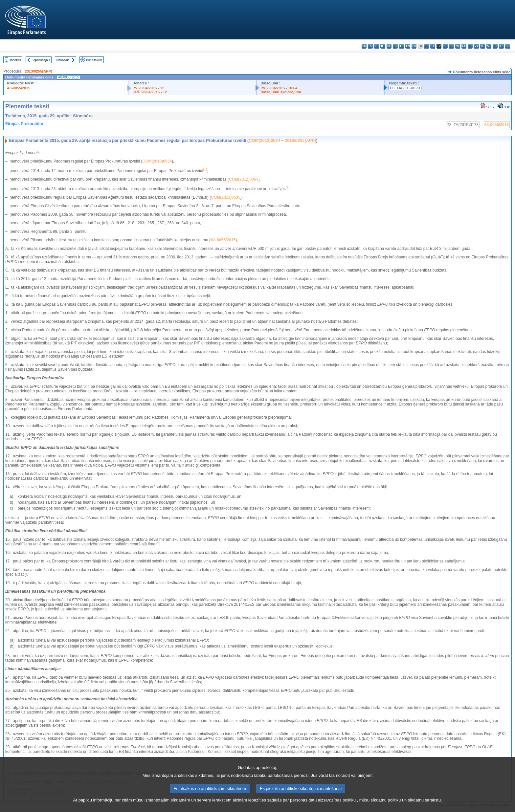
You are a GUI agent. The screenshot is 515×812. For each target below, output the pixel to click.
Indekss (16, 60)
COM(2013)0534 (264, 140)
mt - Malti (458, 46)
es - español (370, 46)
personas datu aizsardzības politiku (323, 807)
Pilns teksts (94, 60)
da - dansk (383, 46)
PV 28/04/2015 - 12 (148, 88)
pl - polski (470, 46)
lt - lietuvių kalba (445, 46)
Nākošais (63, 60)
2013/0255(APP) (38, 71)
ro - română (483, 46)
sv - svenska (508, 46)
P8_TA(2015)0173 (405, 88)
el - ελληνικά (402, 46)
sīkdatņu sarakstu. (425, 807)
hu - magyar (451, 46)
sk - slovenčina (489, 46)
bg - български (364, 46)
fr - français (414, 46)
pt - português (476, 46)
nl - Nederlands (464, 46)
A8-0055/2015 (19, 88)
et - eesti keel (395, 46)
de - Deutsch (389, 46)
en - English (408, 46)
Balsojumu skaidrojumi (281, 92)
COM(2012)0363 (244, 179)
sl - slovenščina (495, 46)
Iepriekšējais (41, 60)
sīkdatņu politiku (386, 807)
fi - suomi (501, 46)
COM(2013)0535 (225, 197)
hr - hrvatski (426, 46)
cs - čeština (377, 46)
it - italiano (433, 46)
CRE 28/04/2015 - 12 (150, 92)
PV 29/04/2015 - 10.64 (279, 88)
